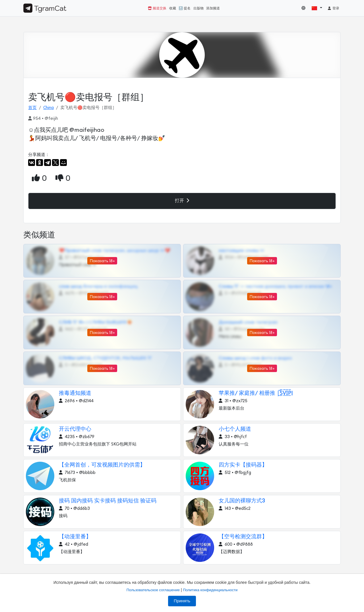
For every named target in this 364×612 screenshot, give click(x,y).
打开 (182, 201)
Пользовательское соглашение (153, 590)
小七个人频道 (235, 429)
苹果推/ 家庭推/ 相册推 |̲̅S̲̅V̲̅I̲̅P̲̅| (256, 393)
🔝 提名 (185, 8)
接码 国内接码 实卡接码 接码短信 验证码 (108, 501)
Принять (182, 601)
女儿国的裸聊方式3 (242, 501)
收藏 (173, 8)
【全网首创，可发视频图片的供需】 (102, 465)
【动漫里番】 (75, 537)
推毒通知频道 (75, 393)
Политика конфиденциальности (210, 590)
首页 (32, 108)
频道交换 (157, 8)
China (48, 108)
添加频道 (213, 8)
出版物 (198, 8)
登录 (333, 8)
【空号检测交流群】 (243, 537)
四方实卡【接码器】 (243, 465)
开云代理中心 (75, 429)
